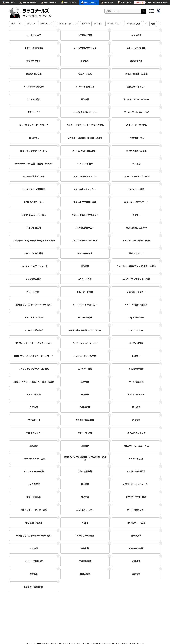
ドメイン (86, 24)
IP (146, 24)
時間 (153, 24)
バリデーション (114, 24)
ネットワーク (46, 24)
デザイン (98, 24)
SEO (13, 24)
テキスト (31, 24)
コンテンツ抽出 (133, 24)
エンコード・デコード (67, 24)
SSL (21, 24)
